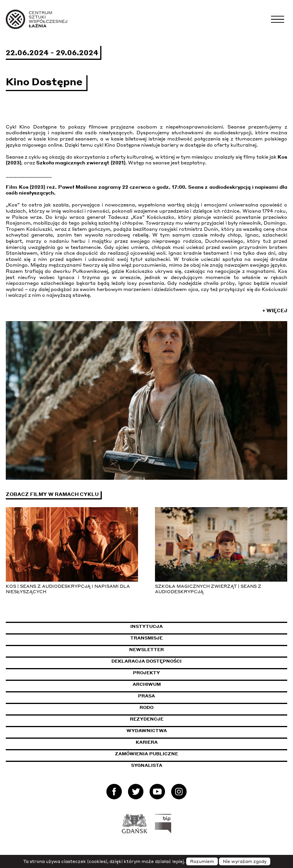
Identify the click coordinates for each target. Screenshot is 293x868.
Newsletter (146, 650)
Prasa (146, 696)
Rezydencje (147, 719)
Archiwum (147, 684)
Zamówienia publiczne (164, 754)
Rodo (146, 707)
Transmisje (179, 638)
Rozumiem (202, 861)
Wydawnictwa (147, 731)
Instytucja (146, 626)
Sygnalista (147, 765)
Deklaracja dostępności (146, 661)
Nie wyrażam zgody (245, 861)
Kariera (147, 742)
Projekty (146, 673)
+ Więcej (275, 310)
